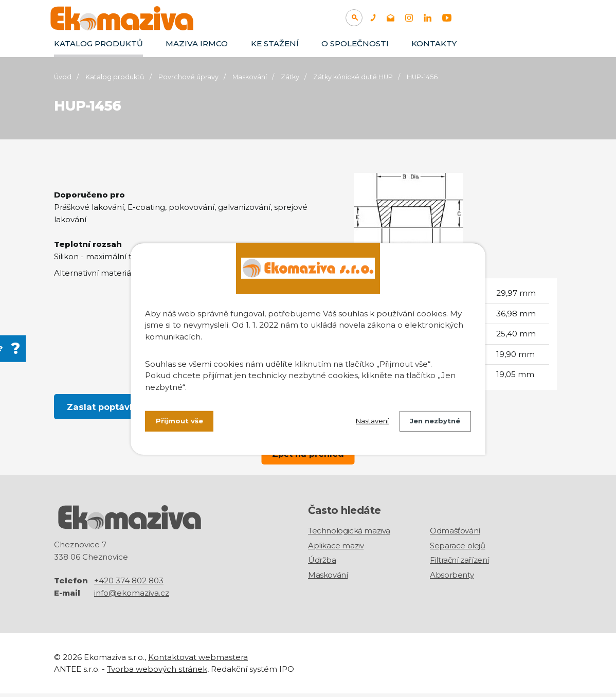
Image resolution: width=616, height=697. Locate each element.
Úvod (63, 77)
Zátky (290, 77)
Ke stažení (275, 43)
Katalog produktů (98, 43)
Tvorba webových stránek (157, 673)
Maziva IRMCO (197, 43)
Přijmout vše (180, 422)
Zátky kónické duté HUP (353, 77)
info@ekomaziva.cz (132, 596)
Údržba (322, 564)
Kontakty (434, 43)
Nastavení (365, 422)
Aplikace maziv (336, 549)
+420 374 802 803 (129, 584)
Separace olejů (457, 549)
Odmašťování (455, 534)
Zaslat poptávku (104, 407)
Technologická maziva (349, 534)
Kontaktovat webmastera (198, 661)
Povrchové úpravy (188, 77)
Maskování (250, 77)
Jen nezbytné (433, 422)
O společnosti (355, 43)
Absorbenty (452, 578)
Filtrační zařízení (459, 564)
